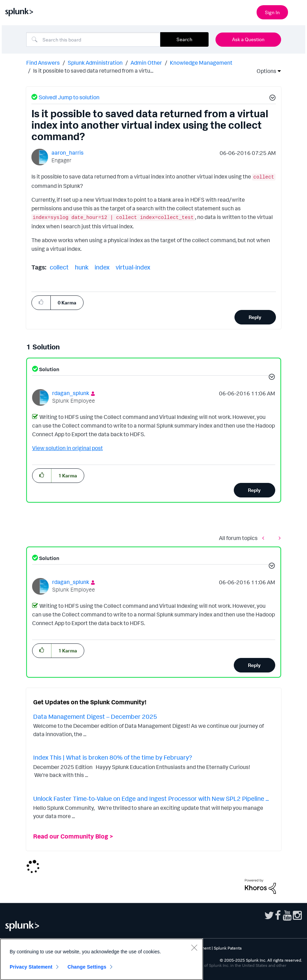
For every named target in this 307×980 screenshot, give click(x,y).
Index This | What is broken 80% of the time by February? (113, 757)
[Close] (194, 947)
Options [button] (264, 71)
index (102, 267)
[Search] (93, 39)
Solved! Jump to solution (69, 97)
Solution (49, 369)
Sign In (272, 12)
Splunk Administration (95, 63)
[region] (102, 959)
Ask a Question (248, 39)
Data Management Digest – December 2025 (95, 716)
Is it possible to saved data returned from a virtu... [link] (93, 71)
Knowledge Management (201, 63)
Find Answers (43, 63)
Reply (255, 317)
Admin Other (146, 63)
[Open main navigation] (298, 11)
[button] (271, 99)
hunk (82, 267)
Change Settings (87, 967)
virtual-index (133, 267)
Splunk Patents (228, 948)
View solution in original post (68, 448)
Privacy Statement (31, 967)
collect (59, 267)
